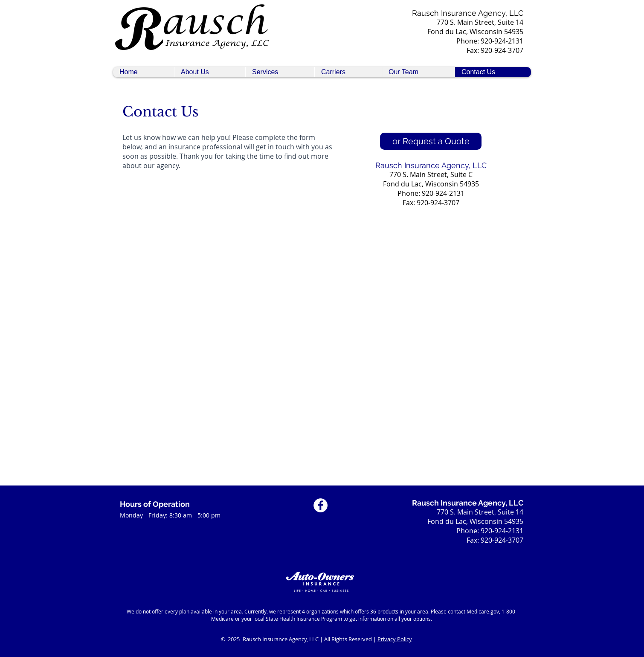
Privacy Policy (395, 639)
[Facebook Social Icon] (321, 505)
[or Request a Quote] (431, 141)
